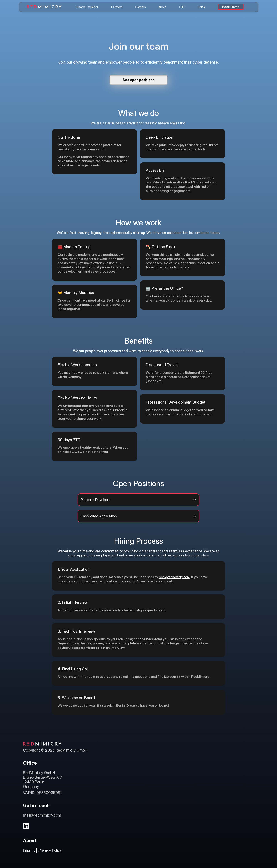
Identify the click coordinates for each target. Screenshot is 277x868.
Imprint (29, 850)
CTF (182, 7)
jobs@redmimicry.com (174, 577)
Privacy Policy (50, 850)
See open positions (138, 80)
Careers (140, 7)
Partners (117, 7)
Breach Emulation (87, 7)
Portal (201, 7)
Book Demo (231, 7)
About (162, 7)
